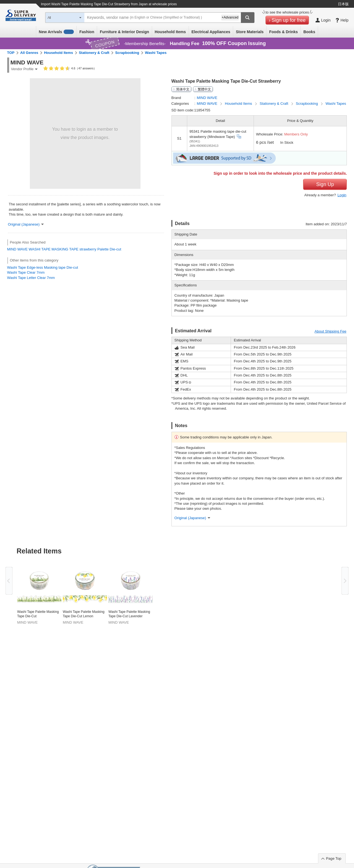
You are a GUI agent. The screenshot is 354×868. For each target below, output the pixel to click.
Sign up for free (289, 20)
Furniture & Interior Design (124, 32)
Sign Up (325, 184)
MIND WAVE (17, 249)
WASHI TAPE (40, 249)
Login (342, 195)
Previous (9, 581)
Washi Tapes (156, 53)
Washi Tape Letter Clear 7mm (31, 278)
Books (309, 32)
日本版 (343, 4)
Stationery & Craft (94, 53)
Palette (103, 249)
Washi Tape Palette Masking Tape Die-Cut (38, 614)
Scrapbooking (127, 53)
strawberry (88, 249)
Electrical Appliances (211, 32)
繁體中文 (204, 89)
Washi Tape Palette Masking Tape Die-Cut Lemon (84, 614)
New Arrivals (56, 32)
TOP (11, 53)
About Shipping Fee (330, 331)
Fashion (87, 32)
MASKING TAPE (65, 249)
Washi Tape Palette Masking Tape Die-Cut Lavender (129, 614)
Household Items (170, 32)
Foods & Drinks (283, 32)
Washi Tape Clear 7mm (26, 272)
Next (345, 581)
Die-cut (116, 249)
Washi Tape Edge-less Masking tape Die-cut (43, 267)
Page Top (334, 858)
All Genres (29, 53)
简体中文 (183, 89)
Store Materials (250, 32)
